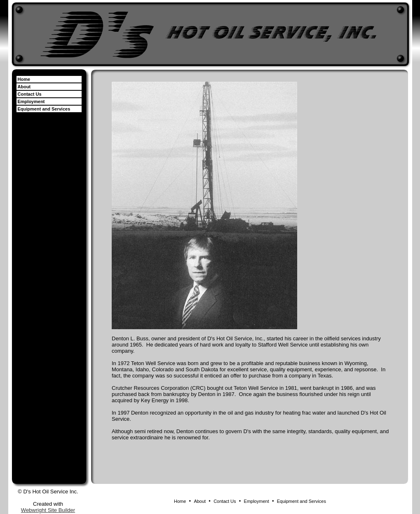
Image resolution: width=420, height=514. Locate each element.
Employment (31, 101)
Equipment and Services (44, 109)
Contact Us (30, 94)
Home (24, 79)
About (24, 87)
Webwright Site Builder (48, 510)
